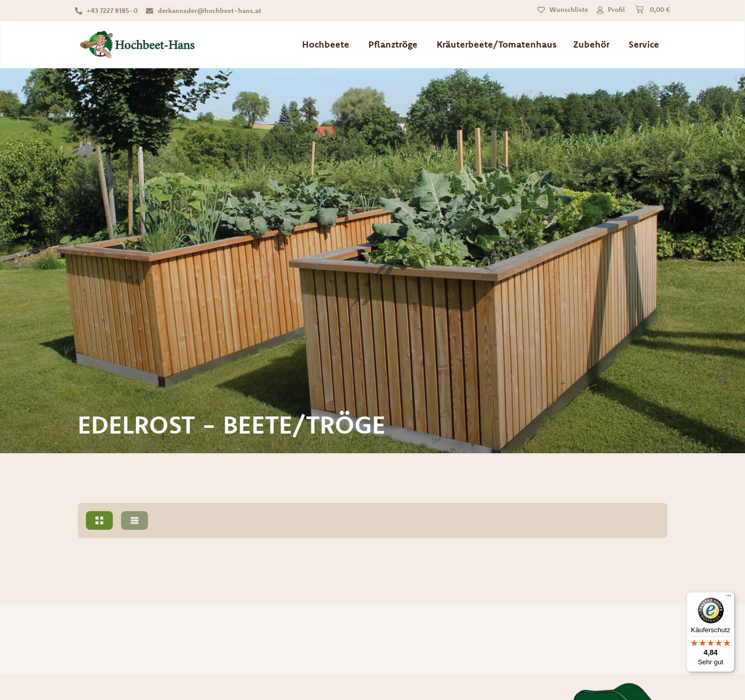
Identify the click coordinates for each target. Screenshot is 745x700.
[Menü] (728, 598)
